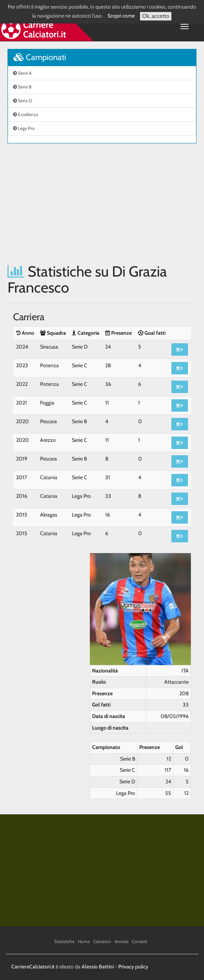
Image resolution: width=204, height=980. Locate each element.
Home (84, 941)
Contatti (140, 941)
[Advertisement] (102, 203)
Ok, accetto (156, 16)
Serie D (23, 101)
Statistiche (64, 941)
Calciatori (102, 941)
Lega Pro (24, 128)
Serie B (22, 87)
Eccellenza (26, 114)
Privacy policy (133, 967)
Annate (121, 941)
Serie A (22, 73)
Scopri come (121, 16)
